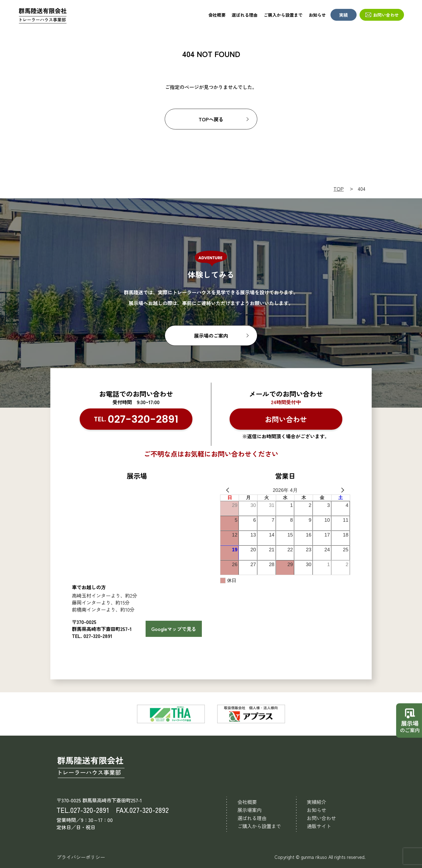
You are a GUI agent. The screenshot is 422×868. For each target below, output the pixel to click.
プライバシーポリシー (81, 857)
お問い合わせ (386, 15)
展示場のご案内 (211, 336)
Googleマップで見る (174, 629)
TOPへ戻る (211, 119)
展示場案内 (249, 810)
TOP (339, 189)
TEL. (136, 419)
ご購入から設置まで (283, 15)
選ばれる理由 (245, 15)
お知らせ (317, 15)
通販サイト (319, 826)
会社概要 (217, 15)
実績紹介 (316, 802)
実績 (343, 15)
